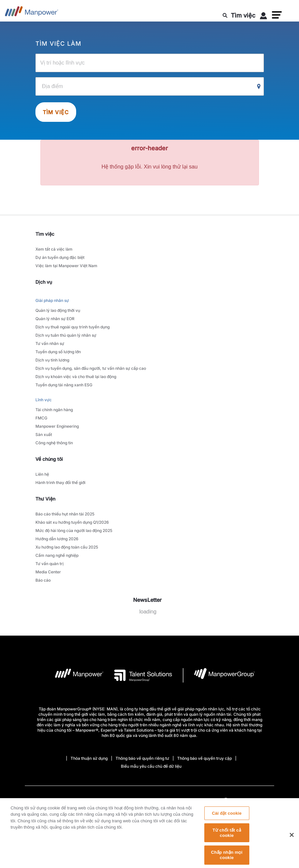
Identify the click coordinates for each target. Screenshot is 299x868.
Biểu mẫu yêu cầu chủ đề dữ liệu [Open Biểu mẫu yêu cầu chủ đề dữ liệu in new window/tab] (151, 766)
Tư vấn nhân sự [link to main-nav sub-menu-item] (50, 343)
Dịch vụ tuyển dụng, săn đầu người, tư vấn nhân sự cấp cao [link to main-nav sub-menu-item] (91, 368)
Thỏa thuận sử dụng (89, 758)
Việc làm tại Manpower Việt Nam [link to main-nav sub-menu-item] (66, 266)
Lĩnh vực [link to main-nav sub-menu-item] (44, 400)
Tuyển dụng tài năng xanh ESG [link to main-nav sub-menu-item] (64, 385)
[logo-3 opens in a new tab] (138, 675)
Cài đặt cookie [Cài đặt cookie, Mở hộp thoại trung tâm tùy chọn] (227, 818)
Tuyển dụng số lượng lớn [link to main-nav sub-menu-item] (58, 352)
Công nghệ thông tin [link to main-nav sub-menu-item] (54, 443)
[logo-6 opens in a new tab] (219, 675)
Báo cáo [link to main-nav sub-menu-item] (43, 580)
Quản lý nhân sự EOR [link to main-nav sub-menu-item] (55, 319)
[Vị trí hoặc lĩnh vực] (150, 63)
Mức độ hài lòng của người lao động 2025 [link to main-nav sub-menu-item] (74, 530)
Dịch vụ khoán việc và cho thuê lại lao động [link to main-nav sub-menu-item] (76, 377)
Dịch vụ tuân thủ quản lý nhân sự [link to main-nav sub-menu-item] (66, 335)
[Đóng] (292, 839)
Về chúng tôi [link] (49, 459)
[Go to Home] (32, 13)
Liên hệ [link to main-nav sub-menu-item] (42, 474)
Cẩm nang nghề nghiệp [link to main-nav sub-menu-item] (57, 555)
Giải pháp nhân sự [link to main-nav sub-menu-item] (52, 300)
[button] (277, 15)
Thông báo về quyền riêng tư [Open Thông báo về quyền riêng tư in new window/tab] (142, 758)
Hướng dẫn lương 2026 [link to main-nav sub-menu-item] (57, 539)
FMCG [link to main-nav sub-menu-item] (41, 418)
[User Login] (264, 17)
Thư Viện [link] (45, 499)
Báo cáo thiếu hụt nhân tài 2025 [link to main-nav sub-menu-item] (65, 514)
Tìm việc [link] (45, 234)
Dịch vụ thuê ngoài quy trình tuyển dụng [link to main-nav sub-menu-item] (73, 327)
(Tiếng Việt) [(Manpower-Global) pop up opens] (246, 801)
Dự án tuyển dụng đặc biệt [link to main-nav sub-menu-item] (60, 257)
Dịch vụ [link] (44, 282)
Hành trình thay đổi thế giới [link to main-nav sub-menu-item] (60, 482)
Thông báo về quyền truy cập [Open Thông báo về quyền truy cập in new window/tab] (204, 758)
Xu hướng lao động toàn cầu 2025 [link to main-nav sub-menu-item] (67, 547)
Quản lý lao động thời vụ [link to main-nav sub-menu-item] (58, 310)
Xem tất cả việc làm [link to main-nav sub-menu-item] (54, 249)
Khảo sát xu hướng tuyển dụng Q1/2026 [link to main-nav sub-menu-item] (72, 522)
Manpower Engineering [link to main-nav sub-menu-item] (57, 426)
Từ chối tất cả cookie (227, 837)
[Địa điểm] (150, 86)
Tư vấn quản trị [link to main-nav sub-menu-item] (50, 564)
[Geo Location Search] (259, 87)
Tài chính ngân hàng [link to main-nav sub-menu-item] (54, 410)
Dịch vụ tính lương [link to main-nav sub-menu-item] (52, 360)
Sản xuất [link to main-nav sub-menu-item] (44, 434)
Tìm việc (56, 112)
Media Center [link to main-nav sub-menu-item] (48, 572)
